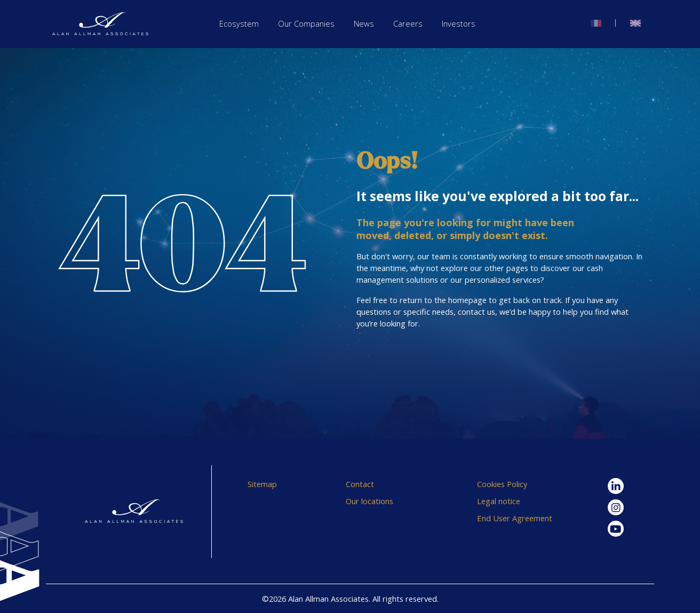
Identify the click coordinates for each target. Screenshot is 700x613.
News (364, 23)
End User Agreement (515, 518)
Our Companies (306, 23)
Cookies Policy (502, 484)
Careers (408, 23)
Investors (459, 23)
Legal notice (499, 501)
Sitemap (262, 484)
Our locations (369, 501)
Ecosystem (239, 23)
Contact (360, 484)
